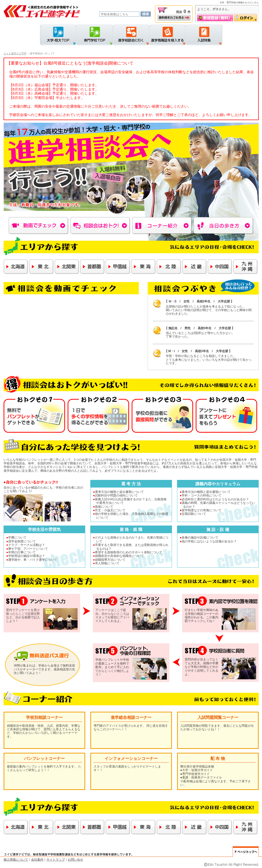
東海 (144, 267)
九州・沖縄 (246, 267)
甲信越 (118, 267)
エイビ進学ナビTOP (15, 53)
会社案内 (37, 860)
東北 (41, 267)
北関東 (67, 267)
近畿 (195, 267)
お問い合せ (76, 860)
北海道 (16, 267)
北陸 (169, 267)
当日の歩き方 (224, 226)
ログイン (245, 18)
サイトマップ (56, 860)
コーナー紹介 (162, 226)
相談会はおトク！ (101, 226)
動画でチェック (39, 226)
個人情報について (16, 860)
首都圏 (92, 267)
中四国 (220, 267)
